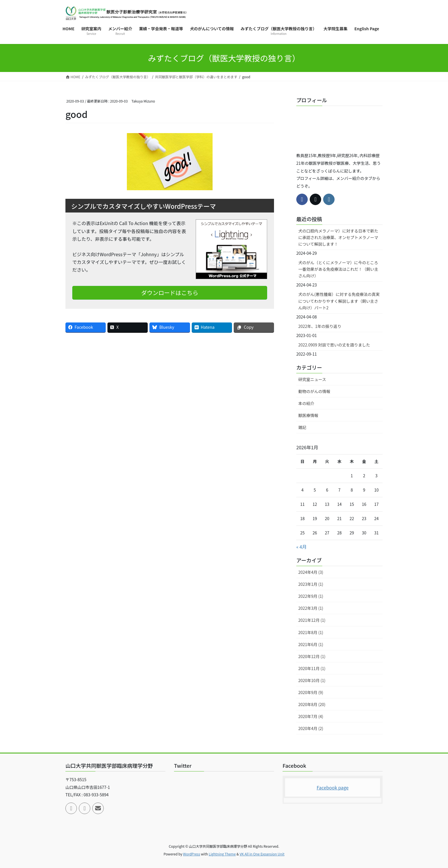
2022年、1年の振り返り (320, 326)
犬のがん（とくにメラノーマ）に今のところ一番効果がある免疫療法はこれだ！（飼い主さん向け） (338, 269)
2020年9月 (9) (311, 692)
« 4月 (301, 547)
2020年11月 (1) (312, 668)
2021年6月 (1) (311, 644)
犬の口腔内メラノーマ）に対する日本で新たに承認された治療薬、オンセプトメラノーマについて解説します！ (338, 237)
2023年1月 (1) (311, 584)
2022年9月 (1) (311, 596)
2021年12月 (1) (312, 620)
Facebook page (333, 787)
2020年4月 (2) (311, 728)
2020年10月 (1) (312, 680)
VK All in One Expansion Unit (262, 854)
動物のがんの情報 (314, 391)
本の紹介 (306, 403)
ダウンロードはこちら (170, 293)
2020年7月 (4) (311, 716)
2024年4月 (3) (311, 572)
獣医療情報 (308, 415)
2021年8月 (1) (311, 632)
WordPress (192, 854)
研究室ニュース (312, 379)
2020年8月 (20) (312, 704)
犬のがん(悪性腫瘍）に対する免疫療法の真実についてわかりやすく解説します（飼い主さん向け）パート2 (339, 301)
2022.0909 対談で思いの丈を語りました (334, 345)
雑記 (302, 427)
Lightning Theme (222, 854)
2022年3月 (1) (311, 608)
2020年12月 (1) (312, 656)
